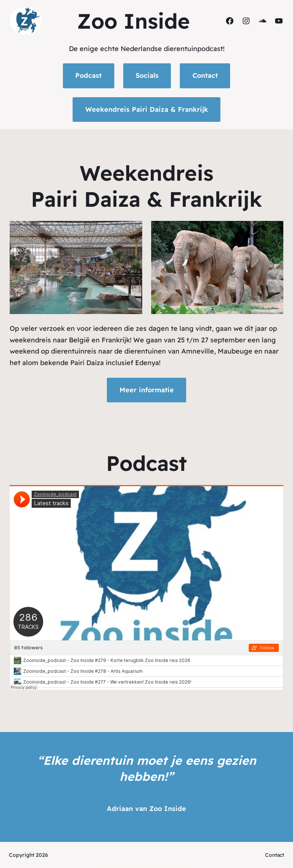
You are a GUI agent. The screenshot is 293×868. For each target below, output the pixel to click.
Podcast (88, 75)
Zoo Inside (133, 21)
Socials (147, 75)
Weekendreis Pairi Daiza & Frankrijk (147, 109)
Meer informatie (147, 390)
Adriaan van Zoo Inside (146, 809)
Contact (205, 75)
